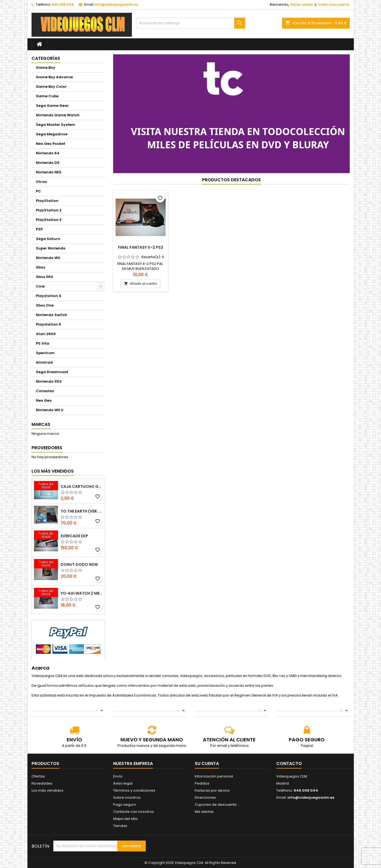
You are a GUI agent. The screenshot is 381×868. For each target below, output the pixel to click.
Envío (118, 776)
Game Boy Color (51, 87)
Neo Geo (44, 400)
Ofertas (38, 776)
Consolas (45, 391)
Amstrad (44, 362)
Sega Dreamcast (52, 372)
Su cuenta (207, 764)
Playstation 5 (49, 324)
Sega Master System (55, 125)
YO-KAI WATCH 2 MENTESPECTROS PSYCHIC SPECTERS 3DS (82, 593)
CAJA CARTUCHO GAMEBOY (82, 486)
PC (38, 191)
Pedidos (202, 783)
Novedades (42, 783)
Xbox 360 (44, 277)
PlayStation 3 (49, 220)
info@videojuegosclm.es (116, 4)
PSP (39, 229)
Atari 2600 (46, 334)
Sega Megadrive (52, 134)
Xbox (41, 267)
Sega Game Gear (52, 106)
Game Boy (46, 68)
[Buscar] (191, 23)
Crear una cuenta (334, 4)
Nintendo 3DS (49, 381)
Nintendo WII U (50, 410)
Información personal (214, 776)
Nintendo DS (48, 163)
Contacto (289, 764)
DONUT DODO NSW (79, 564)
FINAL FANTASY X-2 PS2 (141, 247)
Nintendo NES (49, 172)
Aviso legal (123, 783)
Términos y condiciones (134, 790)
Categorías (46, 58)
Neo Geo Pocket (51, 144)
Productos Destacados (231, 180)
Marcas (41, 424)
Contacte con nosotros (134, 812)
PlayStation (47, 201)
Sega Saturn (48, 239)
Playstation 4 (49, 296)
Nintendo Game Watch (58, 115)
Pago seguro (125, 805)
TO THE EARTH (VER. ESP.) (82, 511)
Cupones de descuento (216, 805)
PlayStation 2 (49, 210)
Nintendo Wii (48, 258)
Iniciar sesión (302, 4)
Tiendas (120, 826)
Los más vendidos (53, 471)
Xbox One (45, 305)
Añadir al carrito (140, 284)
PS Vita (43, 343)
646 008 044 (63, 4)
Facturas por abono (212, 790)
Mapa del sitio (126, 819)
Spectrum (45, 353)
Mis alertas (204, 812)
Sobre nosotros (127, 797)
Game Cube (47, 96)
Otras (41, 182)
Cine (40, 286)
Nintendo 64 (48, 153)
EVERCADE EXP (74, 536)
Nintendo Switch (52, 315)
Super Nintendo (51, 248)
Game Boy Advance (54, 77)
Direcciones (205, 797)
